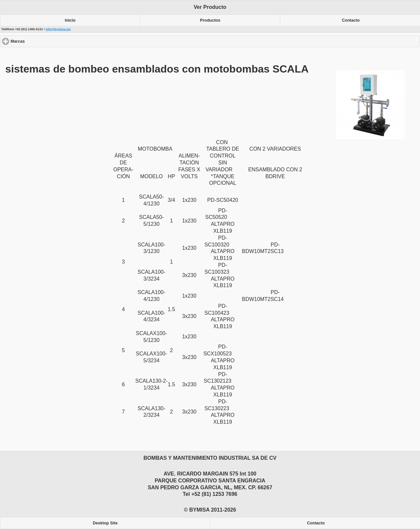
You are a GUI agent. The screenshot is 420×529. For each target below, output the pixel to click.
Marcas (42, 41)
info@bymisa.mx (58, 29)
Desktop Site (105, 523)
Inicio (70, 20)
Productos (210, 20)
